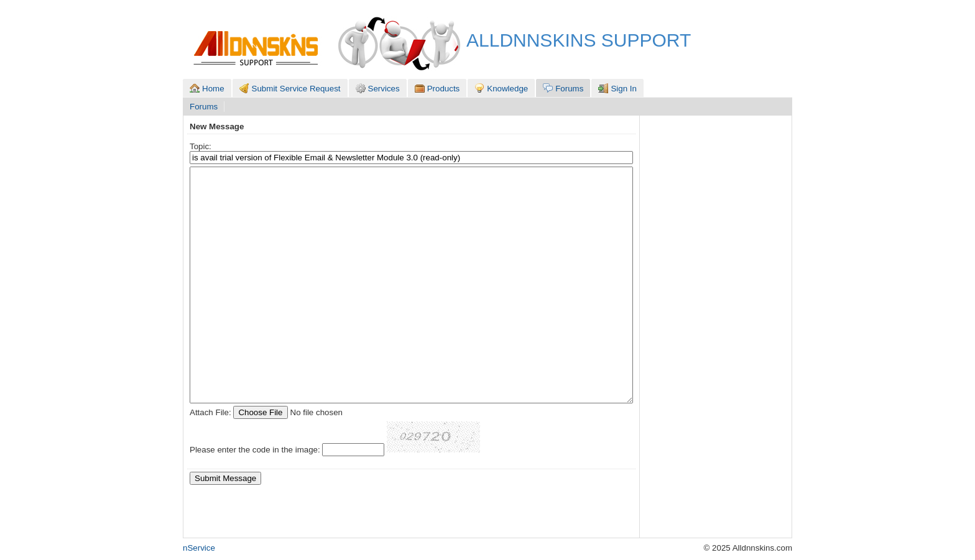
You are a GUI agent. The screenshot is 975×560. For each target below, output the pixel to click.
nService (199, 548)
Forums (204, 107)
